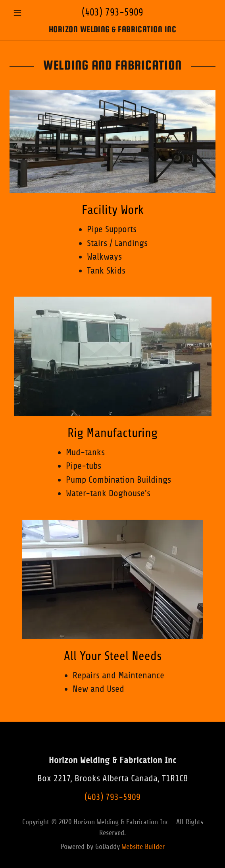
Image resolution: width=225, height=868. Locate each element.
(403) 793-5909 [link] (112, 12)
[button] (25, 13)
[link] (112, 30)
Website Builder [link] (143, 847)
